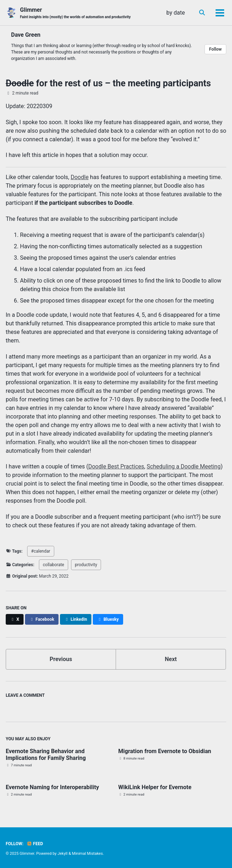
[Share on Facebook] (42, 619)
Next (171, 659)
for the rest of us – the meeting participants (108, 83)
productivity (86, 565)
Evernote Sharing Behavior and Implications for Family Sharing (46, 755)
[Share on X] (15, 619)
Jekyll (62, 854)
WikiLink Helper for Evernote (155, 787)
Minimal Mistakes (88, 854)
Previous (61, 659)
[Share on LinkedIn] (76, 619)
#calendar (41, 551)
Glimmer (75, 13)
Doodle (80, 177)
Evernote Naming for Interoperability (52, 787)
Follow (215, 49)
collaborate (54, 565)
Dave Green (26, 35)
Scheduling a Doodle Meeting (184, 466)
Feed (35, 844)
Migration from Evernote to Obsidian (165, 751)
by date (176, 13)
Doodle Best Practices (116, 466)
